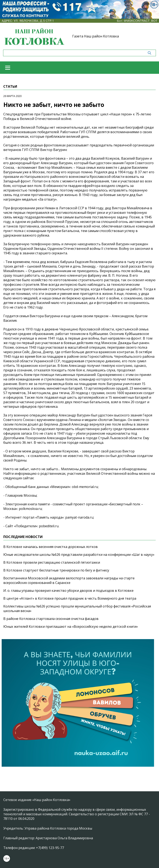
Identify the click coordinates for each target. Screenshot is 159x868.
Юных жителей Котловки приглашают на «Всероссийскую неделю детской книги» (71, 626)
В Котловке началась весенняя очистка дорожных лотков (51, 547)
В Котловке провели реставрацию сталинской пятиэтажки (52, 562)
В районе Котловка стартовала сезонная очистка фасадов (51, 619)
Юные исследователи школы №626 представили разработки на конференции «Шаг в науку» (79, 555)
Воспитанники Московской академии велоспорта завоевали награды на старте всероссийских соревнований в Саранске (69, 580)
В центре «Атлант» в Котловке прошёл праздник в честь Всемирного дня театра (70, 598)
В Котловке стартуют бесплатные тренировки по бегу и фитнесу (56, 570)
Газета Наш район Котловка (96, 36)
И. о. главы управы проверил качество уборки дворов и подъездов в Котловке (68, 591)
